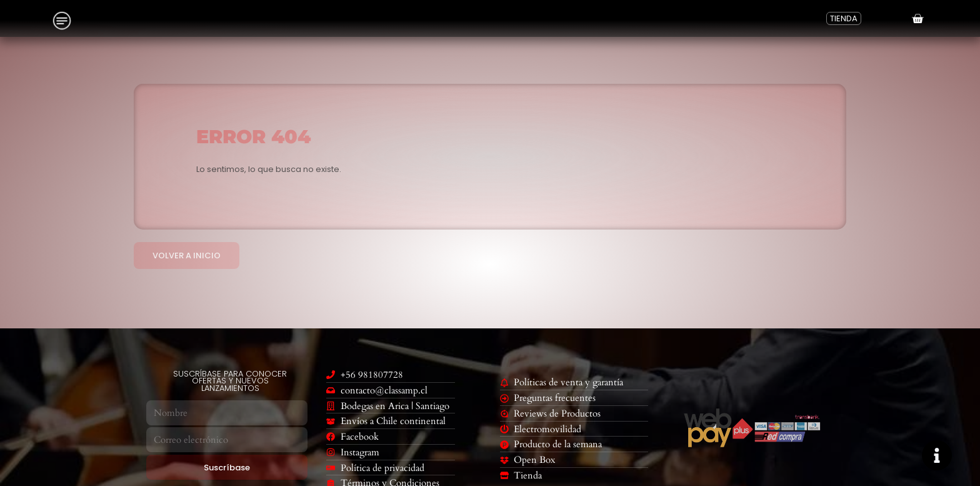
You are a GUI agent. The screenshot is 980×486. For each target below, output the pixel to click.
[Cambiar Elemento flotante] (937, 455)
